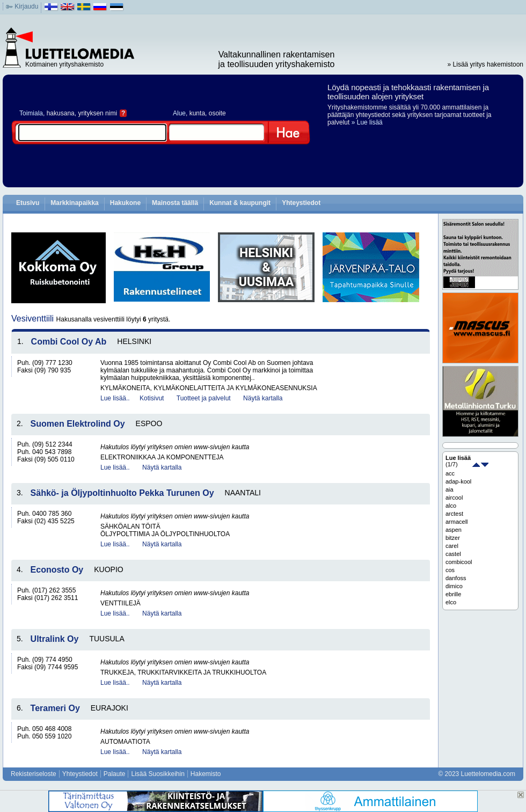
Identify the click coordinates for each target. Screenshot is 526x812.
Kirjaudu (26, 6)
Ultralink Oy (55, 639)
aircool (454, 498)
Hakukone (125, 203)
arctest (454, 514)
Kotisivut (152, 398)
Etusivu (28, 203)
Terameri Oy (55, 708)
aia (450, 489)
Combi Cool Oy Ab (69, 342)
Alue (179, 113)
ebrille (453, 594)
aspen (454, 530)
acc (450, 473)
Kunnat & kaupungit (240, 203)
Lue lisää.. (115, 398)
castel (453, 554)
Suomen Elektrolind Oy (78, 424)
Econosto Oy (57, 570)
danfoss (456, 578)
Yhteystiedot (301, 203)
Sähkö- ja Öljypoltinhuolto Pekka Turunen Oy (122, 493)
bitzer (453, 538)
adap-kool (458, 481)
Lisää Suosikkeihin (158, 774)
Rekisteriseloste (34, 774)
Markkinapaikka (74, 203)
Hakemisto (206, 774)
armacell (457, 522)
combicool (459, 562)
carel (452, 546)
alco (451, 506)
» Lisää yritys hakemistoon (485, 64)
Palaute (115, 774)
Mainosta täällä (175, 203)
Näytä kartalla (263, 398)
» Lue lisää (367, 122)
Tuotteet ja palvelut (204, 398)
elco (451, 602)
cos (450, 570)
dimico (454, 586)
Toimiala (31, 113)
